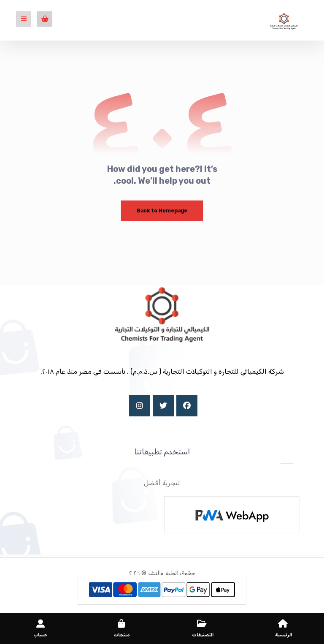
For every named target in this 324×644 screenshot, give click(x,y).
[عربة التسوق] (45, 18)
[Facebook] (187, 406)
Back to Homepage (162, 211)
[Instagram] (140, 406)
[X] (163, 406)
